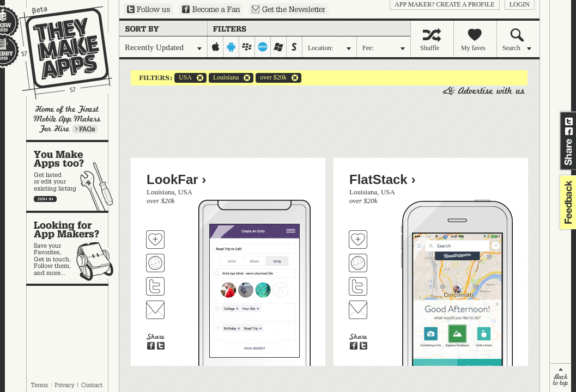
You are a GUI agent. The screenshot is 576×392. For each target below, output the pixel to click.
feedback (567, 202)
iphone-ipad (216, 47)
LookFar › (176, 179)
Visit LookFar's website (155, 263)
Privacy (65, 385)
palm (263, 47)
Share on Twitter (569, 121)
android (231, 47)
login (520, 4)
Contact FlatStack (358, 310)
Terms (39, 385)
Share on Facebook (569, 131)
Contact (93, 385)
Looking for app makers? (73, 248)
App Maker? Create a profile (445, 4)
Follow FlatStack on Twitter (358, 286)
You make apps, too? (73, 176)
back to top (560, 378)
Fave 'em (155, 240)
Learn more (85, 129)
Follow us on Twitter (148, 9)
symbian (295, 47)
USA (183, 78)
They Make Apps (59, 53)
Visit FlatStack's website (358, 263)
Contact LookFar (155, 310)
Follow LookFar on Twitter (155, 286)
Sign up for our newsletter (289, 9)
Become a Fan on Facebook (211, 9)
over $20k (271, 78)
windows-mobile (279, 47)
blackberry (247, 47)
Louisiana (224, 78)
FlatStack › (382, 179)
